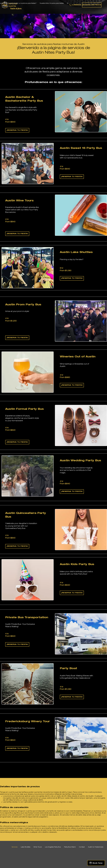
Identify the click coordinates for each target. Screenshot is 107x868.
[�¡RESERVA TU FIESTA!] (17, 442)
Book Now (97, 863)
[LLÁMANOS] (75, 5)
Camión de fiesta (16, 9)
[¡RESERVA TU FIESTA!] (17, 130)
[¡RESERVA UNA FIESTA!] (92, 5)
